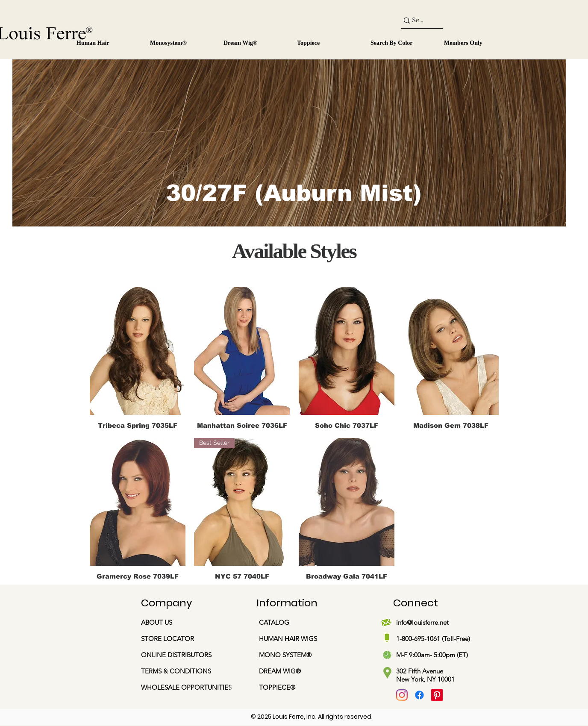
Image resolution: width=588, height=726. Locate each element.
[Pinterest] (437, 695)
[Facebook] (419, 695)
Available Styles (294, 251)
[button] (179, 39)
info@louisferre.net (422, 622)
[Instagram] (402, 695)
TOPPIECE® (277, 687)
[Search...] (418, 20)
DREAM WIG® (280, 671)
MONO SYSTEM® (286, 655)
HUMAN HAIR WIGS (288, 639)
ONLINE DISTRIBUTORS (176, 655)
